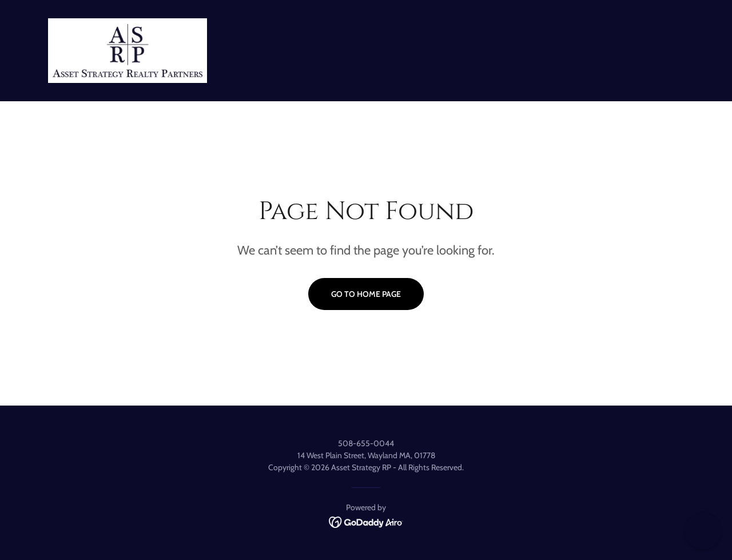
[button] (703, 531)
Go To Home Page (366, 294)
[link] (128, 49)
